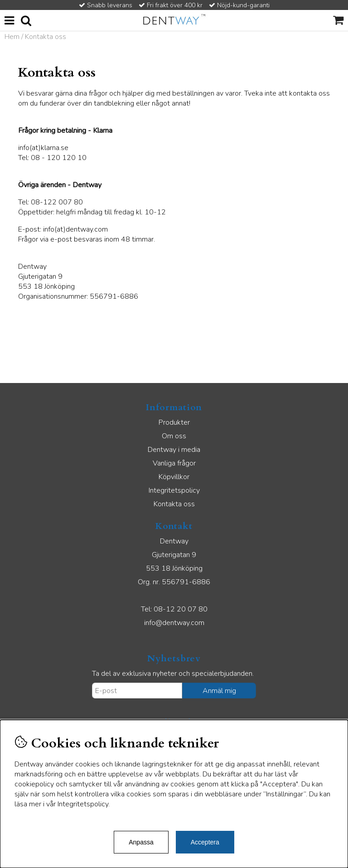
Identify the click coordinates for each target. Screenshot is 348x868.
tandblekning (114, 103)
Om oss (174, 436)
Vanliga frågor (174, 463)
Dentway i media (174, 450)
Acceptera (205, 842)
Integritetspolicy (174, 490)
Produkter (174, 422)
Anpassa (141, 842)
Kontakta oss (174, 504)
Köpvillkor (174, 477)
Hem (12, 37)
